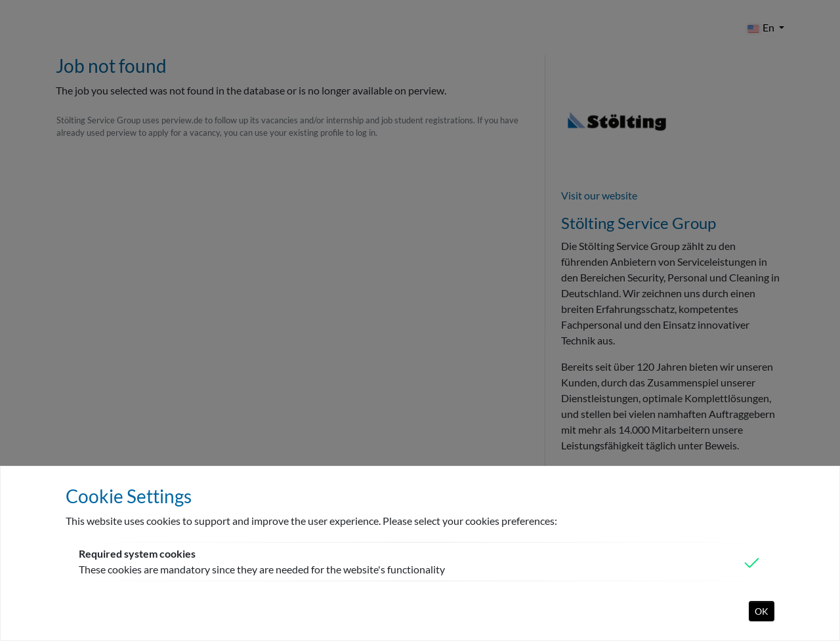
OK (762, 611)
